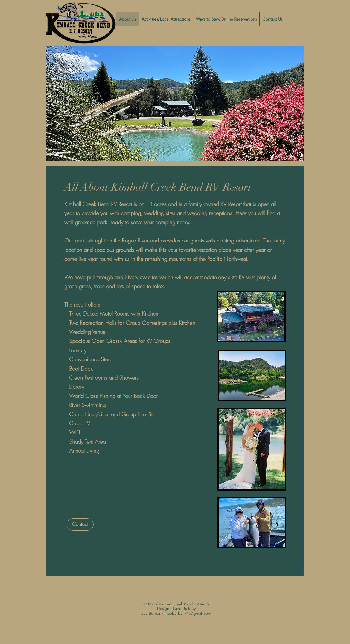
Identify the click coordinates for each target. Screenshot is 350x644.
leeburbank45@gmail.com (189, 613)
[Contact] (80, 525)
